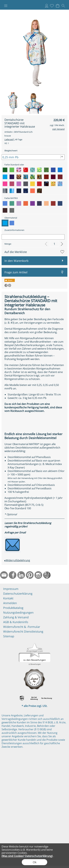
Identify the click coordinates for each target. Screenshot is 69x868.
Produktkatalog (13, 608)
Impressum (11, 589)
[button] (6, 6)
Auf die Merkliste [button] (16, 252)
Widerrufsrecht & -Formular (22, 627)
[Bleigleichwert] (33, 157)
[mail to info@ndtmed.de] (4, 575)
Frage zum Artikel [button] (16, 272)
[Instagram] (38, 575)
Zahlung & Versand (16, 617)
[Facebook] (13, 575)
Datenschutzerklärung (18, 594)
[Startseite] (47, 575)
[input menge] (54, 244)
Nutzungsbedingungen (18, 613)
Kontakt (8, 598)
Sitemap (9, 636)
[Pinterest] (30, 575)
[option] (5, 170)
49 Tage (13, 139)
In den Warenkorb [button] (16, 261)
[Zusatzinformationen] (33, 237)
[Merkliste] (52, 6)
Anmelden (47, 6)
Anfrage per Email (15, 532)
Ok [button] (35, 862)
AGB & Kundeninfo (16, 622)
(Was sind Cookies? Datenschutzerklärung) (27, 856)
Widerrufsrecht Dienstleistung (23, 631)
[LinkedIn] (21, 575)
